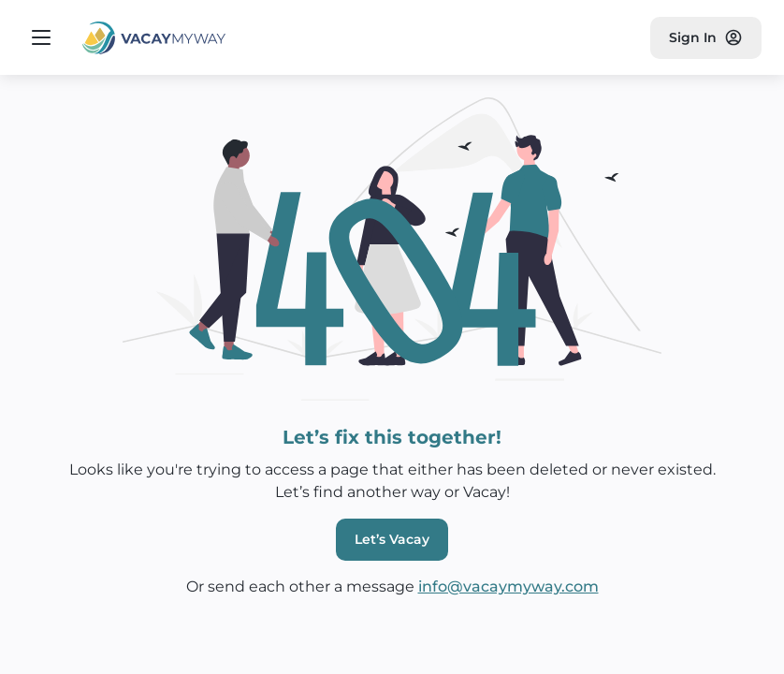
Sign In (706, 37)
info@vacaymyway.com (508, 586)
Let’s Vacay (392, 539)
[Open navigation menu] (41, 37)
